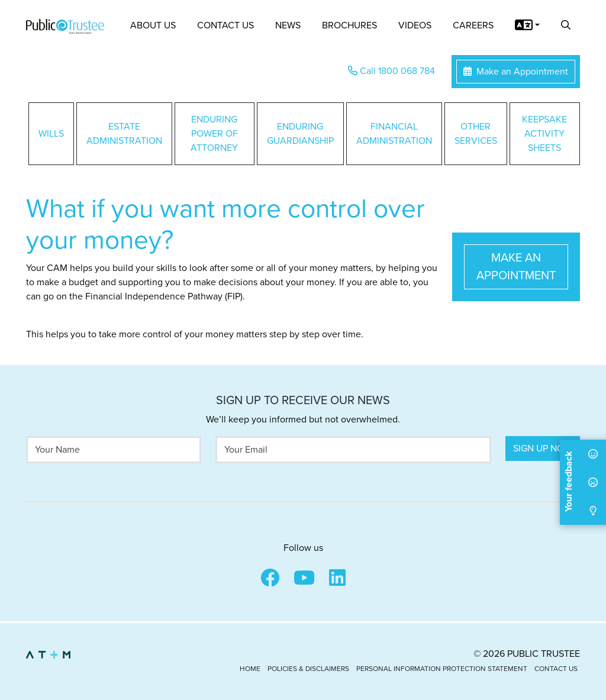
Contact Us (225, 25)
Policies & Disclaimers (308, 669)
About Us (153, 25)
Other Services (476, 134)
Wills (51, 134)
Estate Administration (124, 134)
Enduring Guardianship (300, 134)
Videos (415, 25)
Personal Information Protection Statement (442, 669)
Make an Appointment (516, 72)
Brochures (349, 25)
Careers (473, 25)
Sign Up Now (543, 449)
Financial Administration (394, 134)
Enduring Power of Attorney (214, 134)
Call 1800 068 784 (391, 71)
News (288, 25)
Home (250, 669)
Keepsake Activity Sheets (544, 134)
